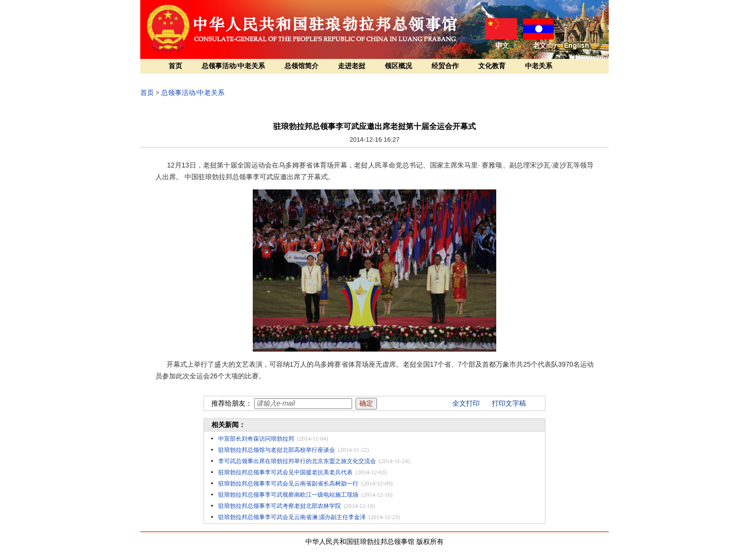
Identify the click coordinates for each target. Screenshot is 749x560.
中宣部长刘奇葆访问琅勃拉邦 (256, 439)
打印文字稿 (509, 403)
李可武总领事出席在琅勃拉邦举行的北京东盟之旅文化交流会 (297, 461)
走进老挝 (352, 66)
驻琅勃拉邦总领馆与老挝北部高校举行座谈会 (277, 450)
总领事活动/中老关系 (233, 66)
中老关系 (539, 66)
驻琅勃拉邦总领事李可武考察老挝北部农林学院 (280, 506)
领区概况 (398, 66)
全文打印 (466, 403)
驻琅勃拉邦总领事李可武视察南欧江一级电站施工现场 (288, 495)
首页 (175, 66)
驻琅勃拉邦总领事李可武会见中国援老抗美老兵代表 (285, 472)
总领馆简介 (301, 66)
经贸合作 (445, 66)
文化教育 (492, 66)
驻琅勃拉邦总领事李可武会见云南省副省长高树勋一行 (288, 484)
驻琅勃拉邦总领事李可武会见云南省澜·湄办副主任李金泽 (292, 517)
